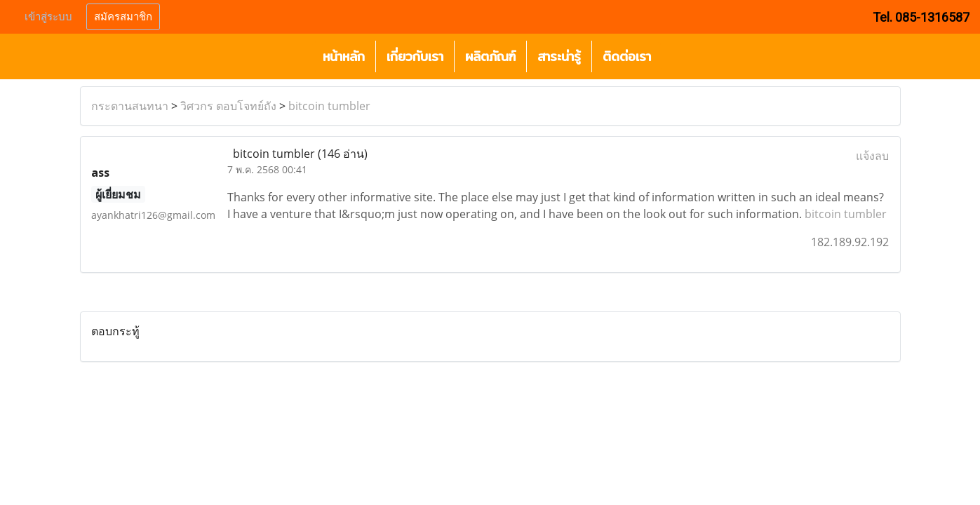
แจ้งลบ (872, 156)
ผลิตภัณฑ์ (490, 56)
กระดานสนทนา (130, 106)
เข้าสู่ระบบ (48, 17)
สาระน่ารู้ (559, 56)
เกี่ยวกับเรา (415, 56)
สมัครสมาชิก (123, 17)
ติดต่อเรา (627, 56)
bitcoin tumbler (329, 106)
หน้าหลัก (344, 56)
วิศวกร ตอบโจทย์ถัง (228, 106)
